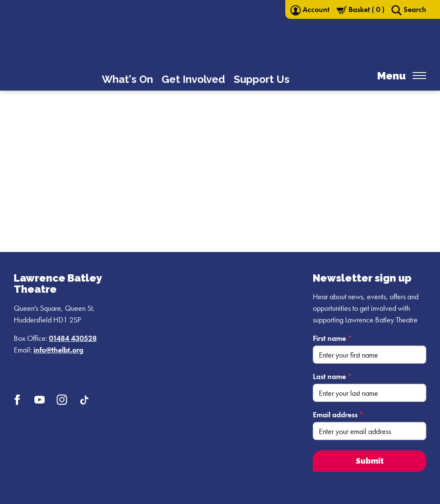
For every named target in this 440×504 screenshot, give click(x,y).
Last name (332, 376)
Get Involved (193, 79)
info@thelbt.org (58, 350)
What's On (127, 79)
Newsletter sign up (362, 278)
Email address (338, 414)
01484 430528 (73, 338)
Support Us (262, 79)
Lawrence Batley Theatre (58, 284)
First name (332, 338)
